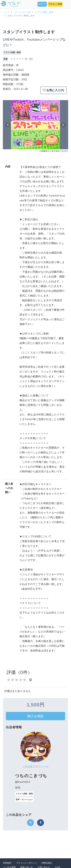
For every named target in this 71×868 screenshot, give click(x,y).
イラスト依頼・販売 (44, 12)
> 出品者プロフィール (36, 767)
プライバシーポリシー (27, 863)
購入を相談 (35, 716)
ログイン (42, 4)
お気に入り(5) (53, 90)
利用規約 (7, 863)
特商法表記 (47, 863)
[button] (8, 125)
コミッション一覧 (22, 12)
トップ (6, 12)
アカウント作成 (55, 4)
